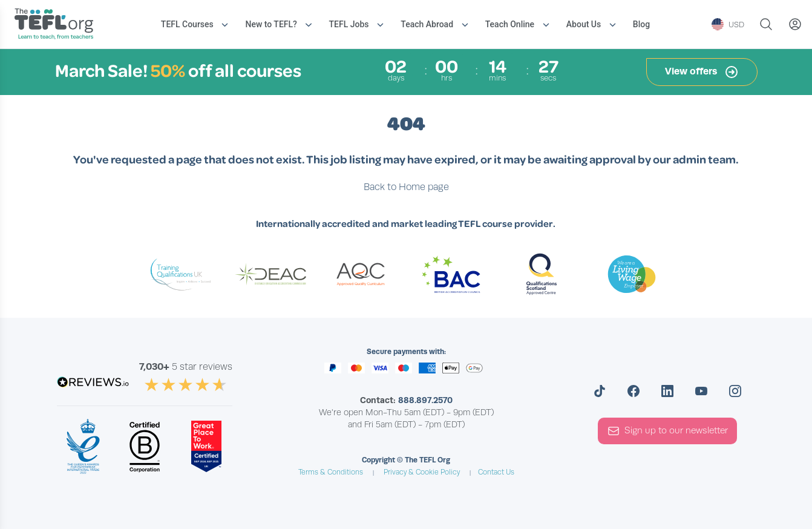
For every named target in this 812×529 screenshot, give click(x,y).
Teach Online (510, 24)
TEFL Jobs (349, 24)
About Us (584, 24)
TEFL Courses (187, 24)
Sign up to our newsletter (668, 431)
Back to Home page (406, 187)
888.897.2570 (425, 400)
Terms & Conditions (331, 472)
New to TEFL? (271, 24)
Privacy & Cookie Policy (422, 472)
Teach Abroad (427, 24)
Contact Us (496, 472)
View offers (702, 72)
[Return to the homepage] (57, 25)
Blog (641, 24)
